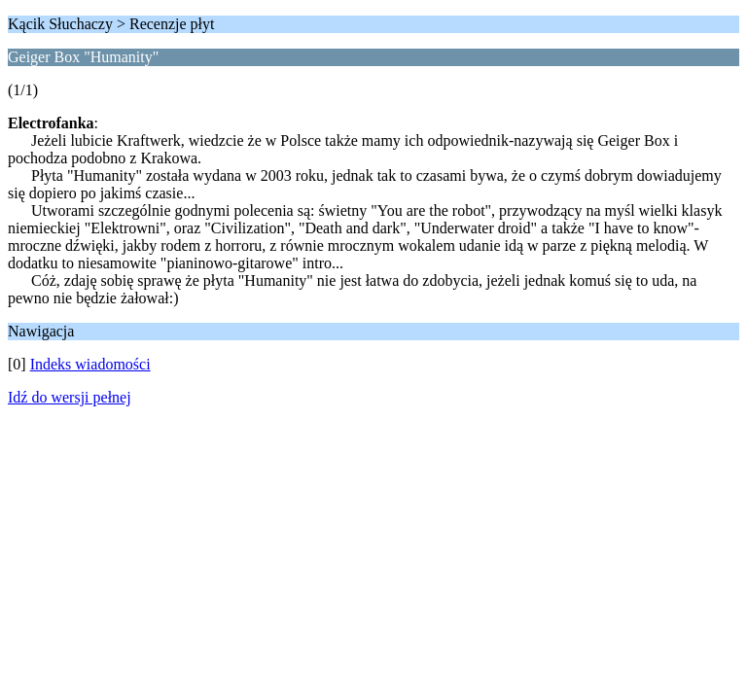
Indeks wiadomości (90, 364)
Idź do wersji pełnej (70, 397)
